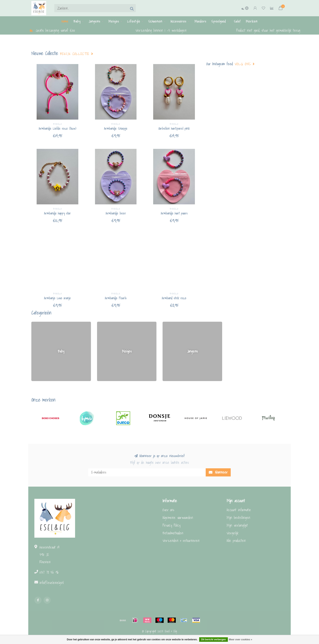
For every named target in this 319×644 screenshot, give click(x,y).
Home (65, 21)
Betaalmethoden (173, 533)
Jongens (94, 21)
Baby (77, 21)
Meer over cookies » (241, 640)
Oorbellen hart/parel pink (174, 129)
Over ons (168, 510)
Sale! (237, 21)
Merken (252, 21)
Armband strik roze (174, 298)
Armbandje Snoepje (116, 129)
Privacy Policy (172, 525)
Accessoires (178, 21)
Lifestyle (134, 21)
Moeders (200, 21)
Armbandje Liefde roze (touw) (57, 129)
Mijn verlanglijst (237, 525)
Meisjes (114, 21)
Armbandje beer (116, 213)
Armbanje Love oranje (57, 298)
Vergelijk (233, 533)
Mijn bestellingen (238, 518)
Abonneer (218, 472)
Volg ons (245, 64)
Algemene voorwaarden (178, 518)
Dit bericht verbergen (214, 640)
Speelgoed (219, 21)
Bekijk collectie (77, 54)
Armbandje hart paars (174, 213)
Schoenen (155, 21)
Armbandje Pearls (116, 298)
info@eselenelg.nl (52, 583)
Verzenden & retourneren (181, 541)
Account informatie (239, 510)
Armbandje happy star (57, 213)
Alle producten (236, 541)
